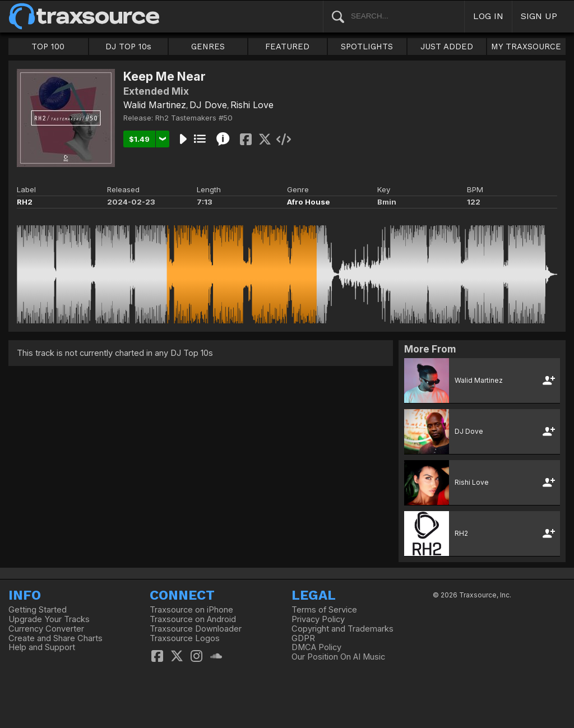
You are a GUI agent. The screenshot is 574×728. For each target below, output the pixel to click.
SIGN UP (539, 16)
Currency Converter (46, 629)
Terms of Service (324, 610)
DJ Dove (208, 105)
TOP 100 (48, 47)
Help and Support (42, 647)
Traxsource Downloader (196, 629)
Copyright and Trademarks (342, 629)
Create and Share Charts (55, 638)
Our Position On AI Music (338, 657)
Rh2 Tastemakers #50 (194, 118)
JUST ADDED (447, 47)
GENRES (208, 47)
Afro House (309, 202)
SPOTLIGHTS (367, 47)
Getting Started (38, 610)
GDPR (303, 638)
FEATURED (287, 47)
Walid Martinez (155, 105)
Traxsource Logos (185, 638)
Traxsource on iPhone (191, 610)
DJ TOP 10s (128, 47)
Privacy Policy (318, 619)
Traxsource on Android (193, 619)
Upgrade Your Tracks (49, 619)
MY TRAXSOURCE (526, 47)
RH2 (25, 202)
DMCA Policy (316, 647)
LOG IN (488, 16)
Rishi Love (252, 105)
